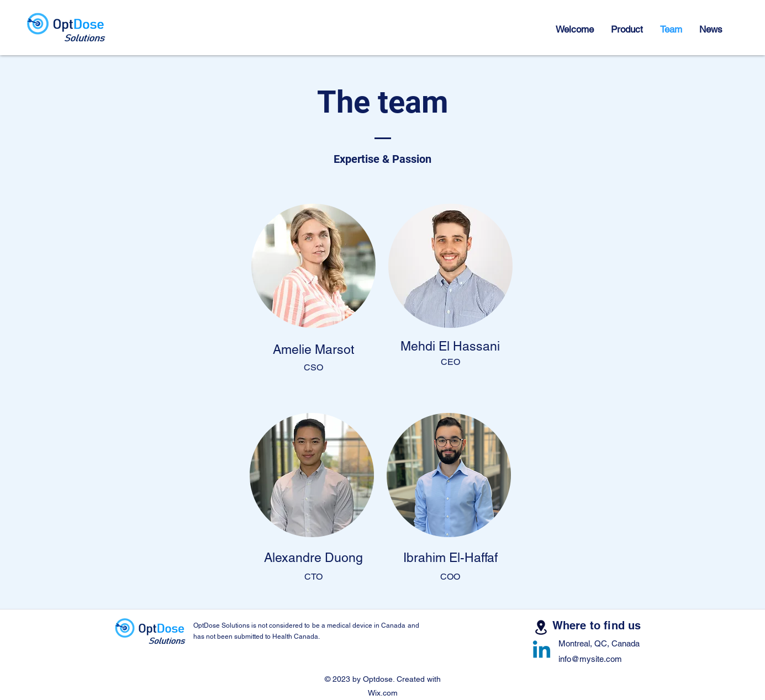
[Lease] (541, 627)
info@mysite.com (590, 659)
